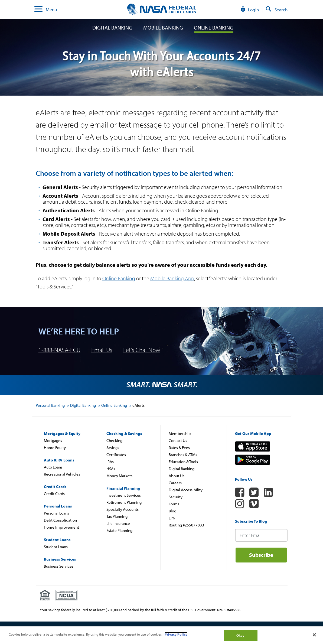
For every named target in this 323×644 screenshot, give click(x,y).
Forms (174, 504)
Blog (172, 511)
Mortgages (53, 440)
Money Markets (119, 476)
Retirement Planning (124, 502)
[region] (161, 635)
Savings (113, 448)
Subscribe (261, 555)
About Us (177, 476)
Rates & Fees (179, 448)
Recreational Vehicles (62, 474)
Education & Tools (183, 462)
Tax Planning (117, 516)
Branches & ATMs (183, 455)
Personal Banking (50, 405)
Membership (180, 433)
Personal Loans (56, 513)
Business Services (59, 566)
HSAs (111, 469)
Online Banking (214, 28)
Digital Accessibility (186, 490)
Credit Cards (54, 494)
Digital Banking (112, 28)
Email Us (102, 350)
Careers (175, 483)
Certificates (116, 455)
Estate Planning (119, 530)
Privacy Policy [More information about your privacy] (176, 634)
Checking (114, 440)
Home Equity (55, 448)
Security (176, 497)
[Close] (314, 635)
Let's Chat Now (142, 350)
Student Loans (56, 547)
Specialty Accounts (123, 509)
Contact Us (178, 440)
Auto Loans (53, 467)
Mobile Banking (163, 28)
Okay (241, 635)
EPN (172, 518)
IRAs (110, 462)
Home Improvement (61, 527)
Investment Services (124, 495)
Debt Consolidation (60, 520)
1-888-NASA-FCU (59, 350)
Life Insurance (118, 523)
